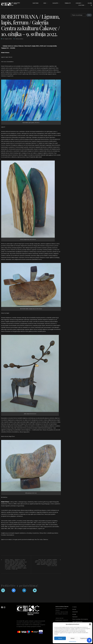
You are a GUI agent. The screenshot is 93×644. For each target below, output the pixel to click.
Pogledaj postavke (85, 638)
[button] (90, 624)
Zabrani (73, 638)
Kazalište (55, 3)
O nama (74, 607)
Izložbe (90, 3)
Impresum (75, 617)
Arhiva (17, 39)
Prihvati (60, 638)
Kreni (89, 15)
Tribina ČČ (68, 3)
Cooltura (81, 5)
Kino (45, 3)
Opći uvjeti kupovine (77, 622)
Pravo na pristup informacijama (80, 619)
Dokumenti (75, 612)
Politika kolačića (73, 641)
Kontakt (74, 614)
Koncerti (79, 3)
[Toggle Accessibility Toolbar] (89, 640)
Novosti (74, 609)
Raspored (36, 3)
